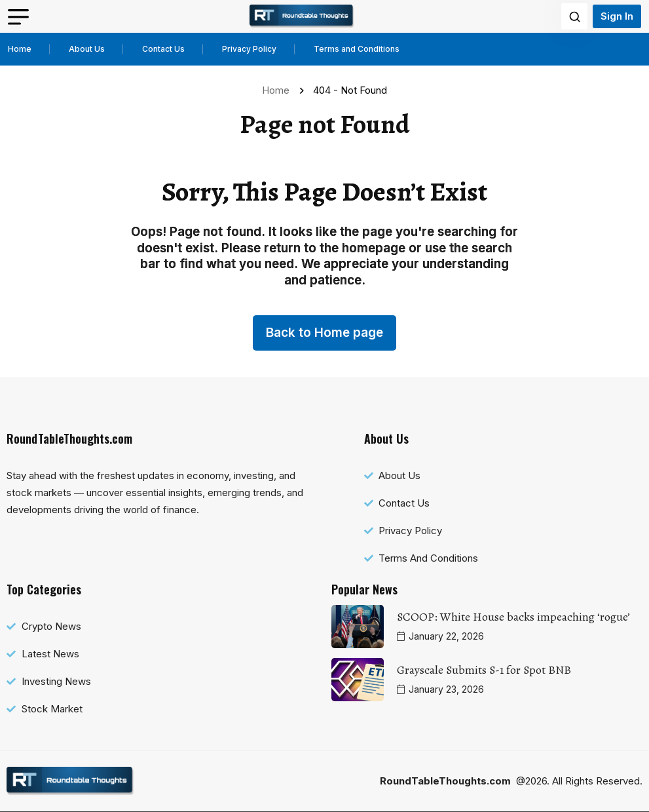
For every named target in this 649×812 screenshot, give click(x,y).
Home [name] (278, 90)
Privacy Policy (249, 49)
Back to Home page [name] (324, 333)
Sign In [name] (617, 16)
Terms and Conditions (357, 49)
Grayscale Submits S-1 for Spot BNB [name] (484, 670)
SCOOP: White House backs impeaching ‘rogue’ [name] (513, 617)
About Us (87, 49)
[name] (302, 16)
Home (20, 49)
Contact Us (163, 49)
